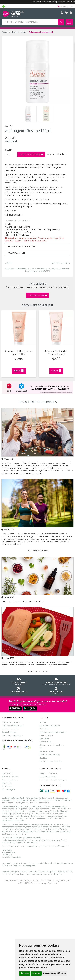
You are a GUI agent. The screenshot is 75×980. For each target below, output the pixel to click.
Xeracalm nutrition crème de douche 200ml (19, 353)
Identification (8, 774)
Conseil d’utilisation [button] (21, 247)
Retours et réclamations (12, 736)
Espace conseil (46, 736)
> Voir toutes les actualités (37, 551)
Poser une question (11, 729)
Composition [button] (16, 253)
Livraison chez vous (48, 777)
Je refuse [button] (36, 973)
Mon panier (7, 784)
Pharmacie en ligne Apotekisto (44, 883)
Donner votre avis (37, 296)
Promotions (45, 729)
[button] (11, 154)
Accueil (5, 32)
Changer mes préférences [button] (55, 973)
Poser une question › (60, 263)
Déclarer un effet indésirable (52, 746)
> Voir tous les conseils (37, 672)
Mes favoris (7, 787)
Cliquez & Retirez (19, 681)
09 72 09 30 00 (56, 690)
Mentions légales (47, 752)
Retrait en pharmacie (48, 774)
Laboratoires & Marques (50, 726)
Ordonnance (45, 742)
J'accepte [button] (25, 973)
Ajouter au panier (31, 155)
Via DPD (19, 690)
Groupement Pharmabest (13, 726)
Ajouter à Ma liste (56, 154)
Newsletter (44, 739)
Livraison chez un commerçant (53, 780)
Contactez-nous (9, 733)
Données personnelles (50, 755)
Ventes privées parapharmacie (53, 733)
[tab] (37, 247)
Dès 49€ (56, 681)
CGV (42, 749)
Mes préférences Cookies (51, 762)
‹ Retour (9, 263)
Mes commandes (10, 780)
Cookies (43, 758)
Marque (14, 32)
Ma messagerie (9, 790)
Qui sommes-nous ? (11, 723)
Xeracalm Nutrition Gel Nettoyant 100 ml (56, 353)
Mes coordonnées (10, 777)
